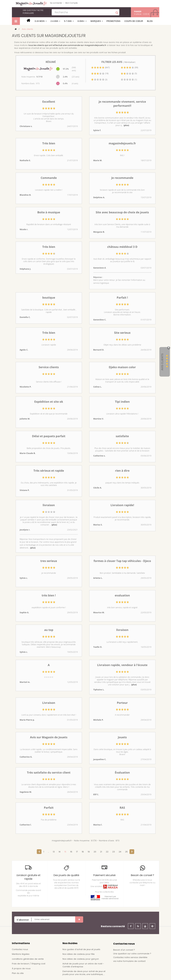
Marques (96, 21)
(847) (100, 67)
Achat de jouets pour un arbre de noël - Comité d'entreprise (83, 965)
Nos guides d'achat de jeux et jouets (81, 949)
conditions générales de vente (28, 959)
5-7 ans (68, 21)
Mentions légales (21, 954)
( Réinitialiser (129, 62)
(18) (100, 73)
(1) (129, 79)
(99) (129, 67)
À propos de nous (21, 968)
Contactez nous (20, 949)
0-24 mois (40, 21)
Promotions (113, 21)
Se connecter (56, 3)
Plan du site (18, 973)
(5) (129, 73)
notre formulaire (33, 12)
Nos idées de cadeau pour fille (79, 954)
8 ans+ (81, 21)
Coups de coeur (134, 21)
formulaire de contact (134, 961)
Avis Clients (162, 362)
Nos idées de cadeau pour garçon (81, 959)
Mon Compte (71, 3)
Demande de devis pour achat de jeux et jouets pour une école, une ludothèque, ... (84, 973)
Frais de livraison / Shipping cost (29, 964)
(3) (99, 79)
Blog (150, 21)
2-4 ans (54, 21)
